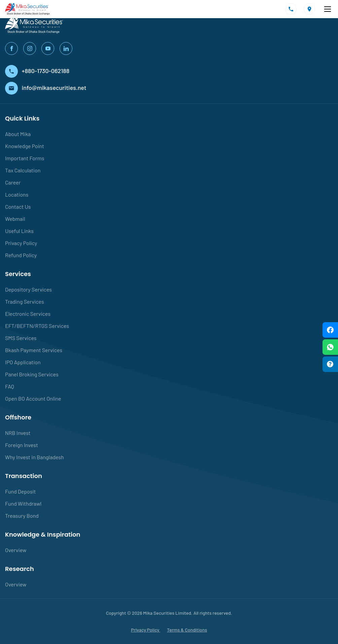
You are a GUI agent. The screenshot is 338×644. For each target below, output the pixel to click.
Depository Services (28, 289)
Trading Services (25, 301)
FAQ (10, 386)
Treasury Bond (22, 516)
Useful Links (19, 231)
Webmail (15, 219)
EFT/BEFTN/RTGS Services (37, 326)
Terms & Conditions (187, 630)
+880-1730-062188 (37, 71)
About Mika (18, 134)
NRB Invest (18, 433)
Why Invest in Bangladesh (35, 457)
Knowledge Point (25, 146)
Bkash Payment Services (34, 350)
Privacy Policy (21, 243)
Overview (16, 550)
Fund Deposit (20, 491)
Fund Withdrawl (23, 503)
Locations (17, 194)
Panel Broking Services (32, 374)
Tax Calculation (23, 170)
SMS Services (21, 338)
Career (13, 182)
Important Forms (25, 158)
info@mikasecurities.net (46, 88)
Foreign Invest (22, 445)
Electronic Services (28, 314)
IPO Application (23, 362)
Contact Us (18, 207)
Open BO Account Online (33, 398)
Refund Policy (21, 255)
